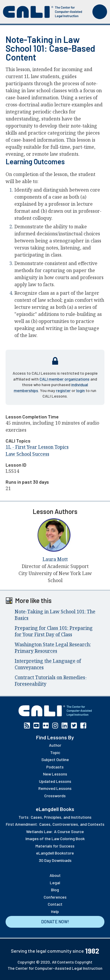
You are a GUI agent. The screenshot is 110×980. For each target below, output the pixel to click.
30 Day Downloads (55, 860)
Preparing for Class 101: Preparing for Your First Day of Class (54, 631)
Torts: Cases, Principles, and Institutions (55, 817)
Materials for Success (55, 846)
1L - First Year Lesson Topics (37, 447)
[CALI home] (43, 12)
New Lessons (55, 774)
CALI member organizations (65, 379)
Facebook (83, 726)
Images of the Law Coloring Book (55, 839)
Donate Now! (55, 922)
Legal (55, 883)
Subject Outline (55, 759)
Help (55, 911)
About (55, 875)
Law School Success (27, 454)
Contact (55, 904)
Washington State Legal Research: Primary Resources (53, 648)
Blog (55, 890)
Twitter (74, 726)
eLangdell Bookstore (55, 853)
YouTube (36, 726)
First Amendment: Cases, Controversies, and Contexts (55, 824)
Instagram (55, 726)
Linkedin (65, 726)
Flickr (46, 726)
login (81, 390)
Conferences (55, 897)
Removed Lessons (55, 788)
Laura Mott (55, 559)
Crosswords (55, 796)
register (63, 390)
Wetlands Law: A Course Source (55, 831)
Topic (55, 752)
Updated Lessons (55, 781)
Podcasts (55, 767)
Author (55, 745)
